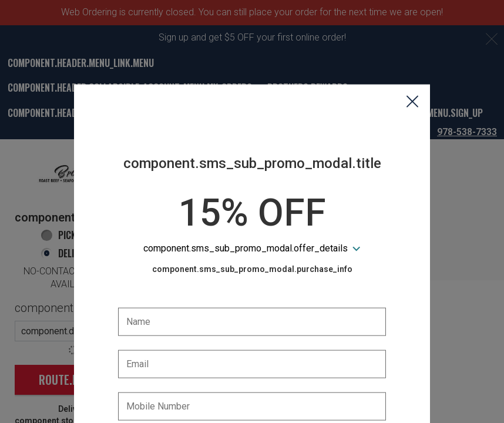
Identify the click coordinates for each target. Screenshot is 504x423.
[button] (412, 48)
